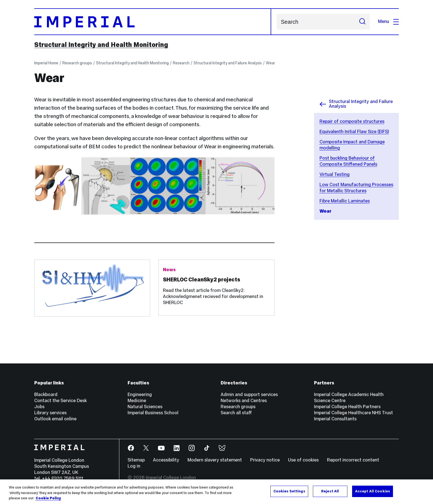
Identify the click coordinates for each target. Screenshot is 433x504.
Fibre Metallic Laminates (345, 201)
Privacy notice (265, 460)
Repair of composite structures (352, 121)
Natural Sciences (145, 407)
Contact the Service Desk (60, 401)
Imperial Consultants (335, 419)
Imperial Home (46, 63)
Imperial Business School (153, 413)
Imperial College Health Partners (347, 407)
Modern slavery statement (215, 460)
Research (181, 63)
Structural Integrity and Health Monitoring (101, 45)
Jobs (39, 407)
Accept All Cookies (373, 492)
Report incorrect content (353, 460)
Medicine (137, 401)
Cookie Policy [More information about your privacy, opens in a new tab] (48, 499)
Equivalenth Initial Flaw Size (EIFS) (354, 132)
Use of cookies (303, 460)
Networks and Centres (244, 401)
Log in (134, 466)
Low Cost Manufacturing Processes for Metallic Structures (356, 188)
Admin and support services (249, 395)
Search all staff (236, 413)
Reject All (330, 492)
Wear (270, 63)
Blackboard (46, 395)
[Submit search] (362, 22)
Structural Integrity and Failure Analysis (228, 63)
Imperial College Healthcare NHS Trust (353, 413)
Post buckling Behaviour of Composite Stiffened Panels (348, 161)
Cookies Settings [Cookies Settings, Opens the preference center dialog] (289, 492)
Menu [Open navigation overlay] (388, 21)
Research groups (77, 63)
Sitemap (136, 460)
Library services (50, 413)
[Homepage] (153, 22)
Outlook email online (55, 419)
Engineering (140, 395)
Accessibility (166, 460)
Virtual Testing (335, 174)
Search (277, 22)
